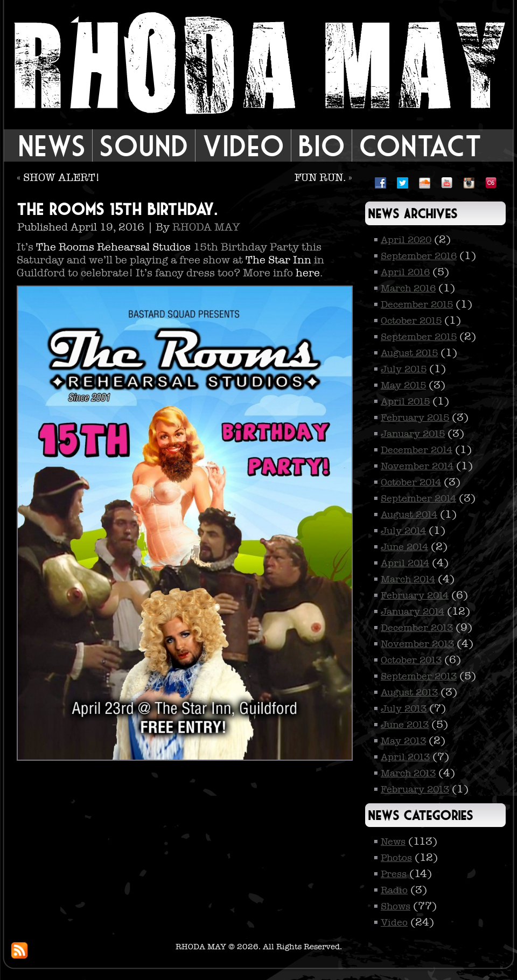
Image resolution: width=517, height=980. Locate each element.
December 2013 (417, 628)
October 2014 (411, 482)
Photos (396, 858)
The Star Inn (278, 260)
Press (394, 874)
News (52, 145)
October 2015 (411, 321)
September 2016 (419, 256)
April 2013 (405, 757)
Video (243, 145)
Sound (144, 145)
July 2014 (403, 531)
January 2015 (413, 434)
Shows (396, 906)
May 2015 (403, 385)
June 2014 (404, 547)
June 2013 (405, 725)
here (308, 273)
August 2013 (409, 692)
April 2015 (405, 401)
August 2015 (409, 353)
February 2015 (415, 418)
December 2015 (417, 304)
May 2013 (403, 741)
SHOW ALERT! (61, 177)
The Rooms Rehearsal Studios (113, 247)
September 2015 (419, 337)
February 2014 (415, 595)
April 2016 (405, 272)
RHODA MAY (206, 227)
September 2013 (419, 676)
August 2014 (409, 515)
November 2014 (417, 466)
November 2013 (417, 644)
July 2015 (404, 369)
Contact (420, 145)
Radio (394, 890)
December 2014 (417, 450)
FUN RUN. (320, 177)
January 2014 (413, 611)
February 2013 (415, 789)
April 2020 (406, 240)
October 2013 (411, 660)
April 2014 (405, 563)
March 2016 (408, 288)
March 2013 (408, 773)
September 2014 (418, 498)
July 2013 (404, 708)
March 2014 (408, 579)
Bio (322, 145)
